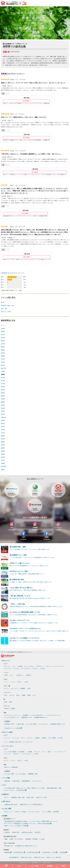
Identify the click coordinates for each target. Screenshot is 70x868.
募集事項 (7, 852)
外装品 (44, 738)
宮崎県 (3, 463)
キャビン (30, 738)
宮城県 (3, 338)
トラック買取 (6, 778)
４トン (14, 682)
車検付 (13, 709)
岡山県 (3, 427)
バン (14, 666)
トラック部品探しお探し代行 (13, 742)
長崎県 (3, 454)
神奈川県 (3, 368)
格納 (24, 695)
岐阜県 (3, 390)
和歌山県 (3, 417)
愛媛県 (3, 442)
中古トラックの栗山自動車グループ (34, 863)
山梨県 (3, 371)
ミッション (16, 738)
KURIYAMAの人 (19, 852)
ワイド (7, 688)
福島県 (3, 347)
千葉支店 (7, 832)
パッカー (17, 669)
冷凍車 (20, 666)
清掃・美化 (4, 309)
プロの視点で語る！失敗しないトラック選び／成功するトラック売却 (25, 788)
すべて (3, 325)
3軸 (11, 702)
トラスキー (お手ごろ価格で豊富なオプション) (44, 821)
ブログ (4, 785)
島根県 (3, 424)
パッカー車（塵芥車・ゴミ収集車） (15, 752)
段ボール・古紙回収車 (11, 767)
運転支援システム (27, 717)
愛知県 (3, 396)
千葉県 (3, 362)
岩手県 (3, 335)
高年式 (7, 709)
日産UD (29, 675)
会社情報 (56, 812)
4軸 (6, 702)
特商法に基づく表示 (26, 857)
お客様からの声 (9, 724)
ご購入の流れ (21, 724)
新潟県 (3, 378)
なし (35, 695)
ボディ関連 (52, 738)
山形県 (3, 344)
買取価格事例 (26, 781)
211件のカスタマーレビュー (12, 273)
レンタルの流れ (21, 774)
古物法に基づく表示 (39, 857)
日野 (6, 675)
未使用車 (26, 715)
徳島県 (3, 436)
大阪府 (3, 408)
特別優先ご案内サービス (58, 724)
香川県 (3, 439)
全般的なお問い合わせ (11, 805)
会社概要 (5, 816)
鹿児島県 (3, 466)
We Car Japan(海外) (44, 824)
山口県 (3, 433)
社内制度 (63, 852)
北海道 (3, 328)
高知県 (3, 445)
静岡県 (3, 393)
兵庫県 (3, 411)
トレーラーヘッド (58, 666)
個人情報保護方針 (14, 857)
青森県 (3, 332)
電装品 (38, 738)
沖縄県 (3, 470)
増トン (20, 682)
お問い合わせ (6, 801)
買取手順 (7, 781)
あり (6, 695)
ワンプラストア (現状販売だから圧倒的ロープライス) (20, 824)
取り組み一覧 (9, 846)
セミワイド (15, 688)
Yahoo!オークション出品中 (13, 728)
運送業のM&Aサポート (41, 717)
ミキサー (35, 669)
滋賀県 (3, 402)
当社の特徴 (16, 781)
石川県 (3, 384)
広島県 (3, 430)
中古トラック (6, 661)
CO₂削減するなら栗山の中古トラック (26, 846)
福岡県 (3, 448)
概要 (6, 839)
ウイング (7, 666)
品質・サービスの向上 (17, 839)
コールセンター (44, 724)
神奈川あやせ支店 (27, 832)
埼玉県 (3, 359)
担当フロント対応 (6, 312)
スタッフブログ (9, 790)
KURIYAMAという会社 (49, 852)
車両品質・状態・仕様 (7, 306)
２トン (7, 682)
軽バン (50, 752)
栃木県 (3, 353)
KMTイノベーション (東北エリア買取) (16, 826)
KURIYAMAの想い (33, 852)
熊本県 (3, 457)
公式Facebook (21, 790)
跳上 (18, 695)
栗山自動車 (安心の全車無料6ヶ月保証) (16, 821)
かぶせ (12, 695)
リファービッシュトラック (13, 715)
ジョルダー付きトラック (12, 717)
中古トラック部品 (7, 732)
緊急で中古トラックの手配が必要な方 (31, 805)
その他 (43, 669)
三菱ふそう (20, 675)
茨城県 (3, 350)
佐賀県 (3, 451)
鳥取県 (3, 420)
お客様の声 (5, 794)
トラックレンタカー (8, 746)
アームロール (26, 669)
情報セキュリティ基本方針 (54, 857)
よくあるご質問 (32, 724)
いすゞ (12, 675)
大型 (26, 682)
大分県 (3, 460)
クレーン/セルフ (30, 666)
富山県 (3, 381)
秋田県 (3, 341)
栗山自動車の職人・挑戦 (54, 788)
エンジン (7, 738)
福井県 (3, 387)
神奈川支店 (16, 832)
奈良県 (3, 414)
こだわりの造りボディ (38, 715)
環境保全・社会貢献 (32, 839)
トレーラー (8, 669)
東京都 (3, 365)
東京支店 (38, 832)
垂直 (29, 695)
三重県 (3, 399)
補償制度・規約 (33, 774)
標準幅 (23, 688)
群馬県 (3, 356)
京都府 (3, 405)
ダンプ (48, 666)
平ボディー (40, 666)
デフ (24, 738)
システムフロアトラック (54, 715)
